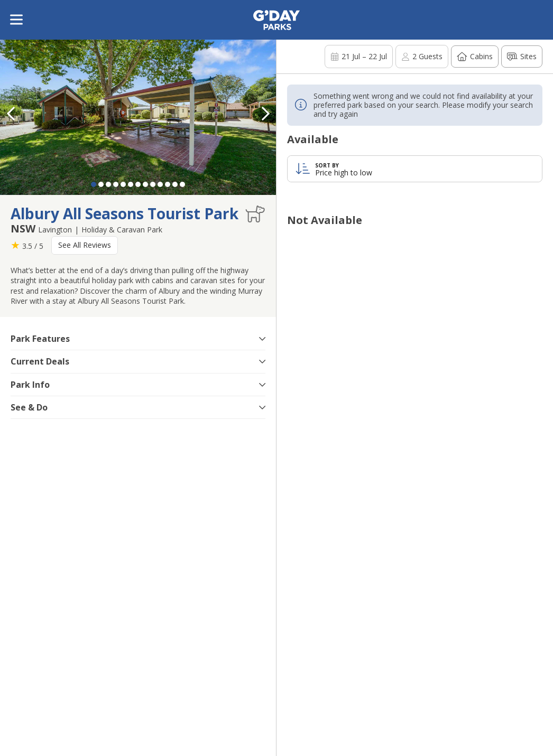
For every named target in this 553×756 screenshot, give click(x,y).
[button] (265, 114)
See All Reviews (85, 245)
